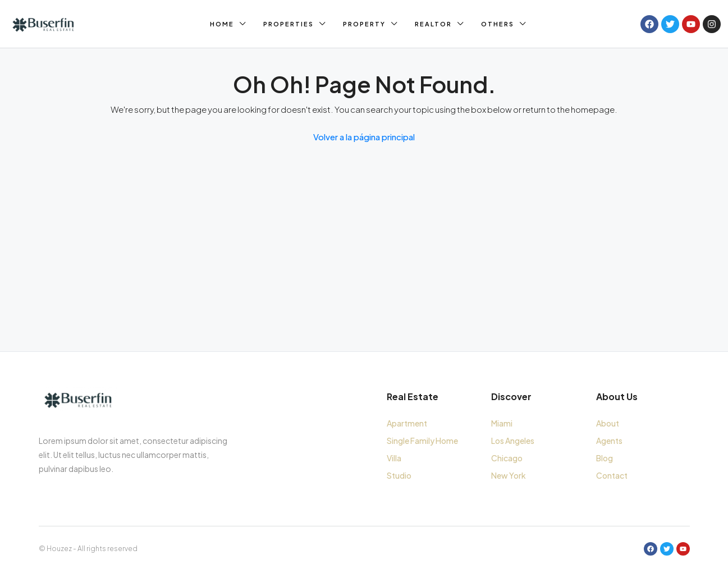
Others (498, 24)
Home (222, 24)
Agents (609, 441)
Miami (502, 423)
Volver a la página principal (364, 137)
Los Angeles (513, 441)
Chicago (507, 458)
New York (509, 475)
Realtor (433, 24)
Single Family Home (422, 441)
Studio (399, 475)
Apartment (407, 423)
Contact (612, 475)
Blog (605, 458)
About (608, 423)
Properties (289, 24)
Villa (394, 458)
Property (364, 24)
